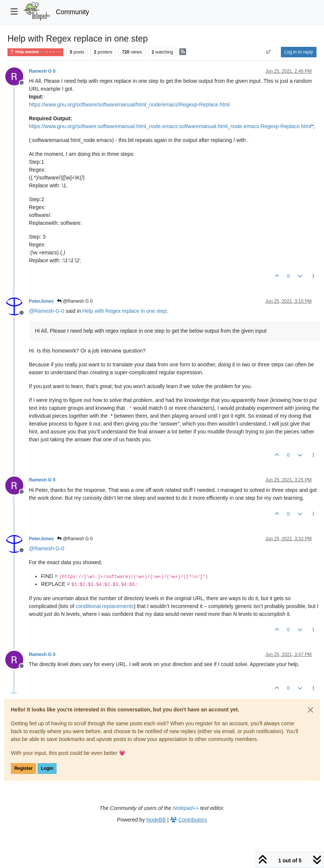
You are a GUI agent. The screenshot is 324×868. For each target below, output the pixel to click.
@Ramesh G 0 (75, 301)
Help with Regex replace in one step (124, 311)
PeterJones (41, 301)
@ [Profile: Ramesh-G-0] (46, 311)
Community (73, 12)
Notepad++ (186, 808)
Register (23, 768)
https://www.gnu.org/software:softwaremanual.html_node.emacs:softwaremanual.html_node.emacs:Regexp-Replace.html (170, 126)
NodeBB (156, 820)
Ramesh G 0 (42, 71)
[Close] (310, 710)
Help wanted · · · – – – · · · (35, 52)
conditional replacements (105, 606)
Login (47, 768)
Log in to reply (299, 52)
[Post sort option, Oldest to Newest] (269, 52)
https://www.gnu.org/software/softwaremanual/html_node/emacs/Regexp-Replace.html (129, 105)
